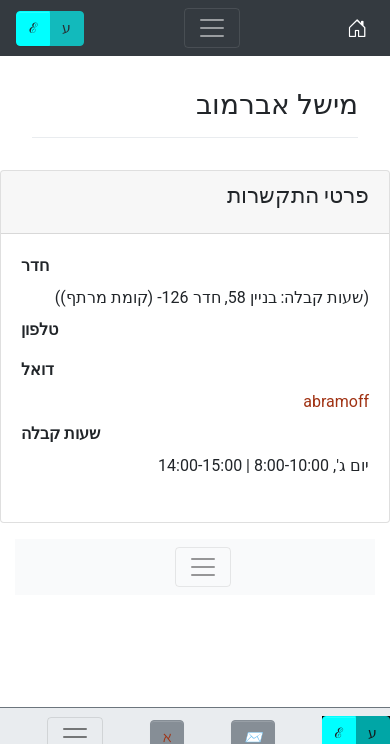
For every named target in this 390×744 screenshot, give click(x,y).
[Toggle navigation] (212, 28)
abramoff (336, 401)
